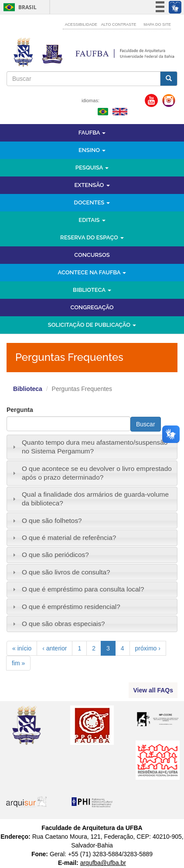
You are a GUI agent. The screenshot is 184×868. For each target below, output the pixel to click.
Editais (92, 220)
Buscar (146, 424)
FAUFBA (92, 133)
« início (22, 648)
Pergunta (20, 410)
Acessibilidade (81, 24)
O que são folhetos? (52, 520)
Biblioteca (92, 290)
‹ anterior (55, 648)
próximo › (148, 648)
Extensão (92, 185)
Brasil (19, 7)
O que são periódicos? (55, 555)
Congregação (92, 307)
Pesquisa (92, 168)
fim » (18, 663)
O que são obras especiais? (63, 624)
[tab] (92, 447)
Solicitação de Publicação (92, 325)
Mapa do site (157, 24)
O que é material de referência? (69, 538)
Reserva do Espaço (92, 237)
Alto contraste (119, 24)
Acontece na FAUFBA (92, 272)
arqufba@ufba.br (103, 863)
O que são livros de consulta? (66, 572)
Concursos (92, 255)
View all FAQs (153, 690)
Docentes (92, 202)
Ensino (92, 150)
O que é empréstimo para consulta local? (83, 589)
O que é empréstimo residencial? (71, 607)
